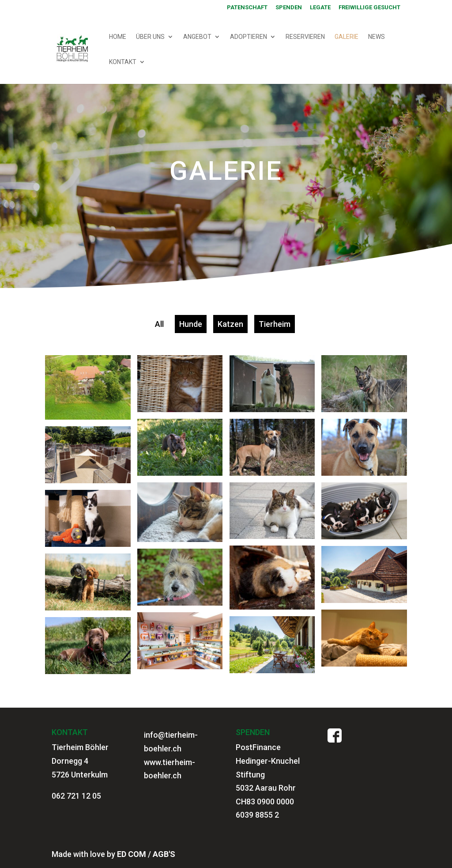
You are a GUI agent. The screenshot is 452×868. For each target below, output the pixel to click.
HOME (118, 37)
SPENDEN (289, 8)
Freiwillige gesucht (369, 8)
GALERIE (347, 37)
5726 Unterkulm (80, 775)
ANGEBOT (197, 37)
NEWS (377, 37)
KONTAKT (123, 62)
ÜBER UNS (150, 37)
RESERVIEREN (305, 37)
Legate (320, 8)
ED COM (132, 854)
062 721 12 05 (76, 796)
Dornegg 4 (70, 761)
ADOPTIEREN (249, 37)
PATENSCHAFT (247, 8)
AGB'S (164, 854)
